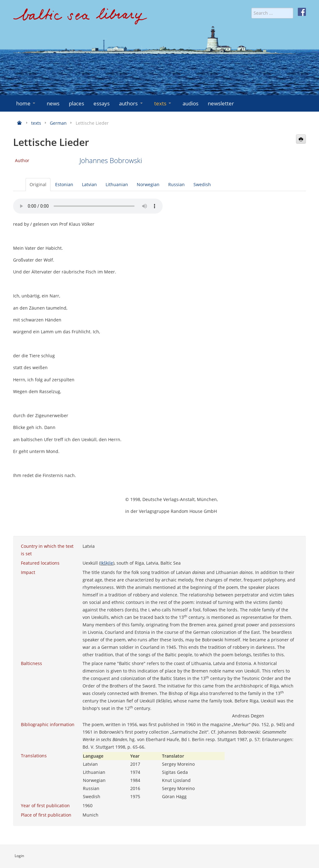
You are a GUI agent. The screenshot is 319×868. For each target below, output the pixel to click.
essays (102, 103)
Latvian (89, 184)
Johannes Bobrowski (111, 160)
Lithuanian (117, 184)
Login (19, 856)
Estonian (64, 184)
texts (163, 103)
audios (190, 103)
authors (131, 103)
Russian (176, 184)
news (53, 103)
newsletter (221, 103)
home (26, 103)
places (76, 103)
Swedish (202, 184)
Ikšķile (107, 563)
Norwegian (148, 184)
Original (38, 184)
